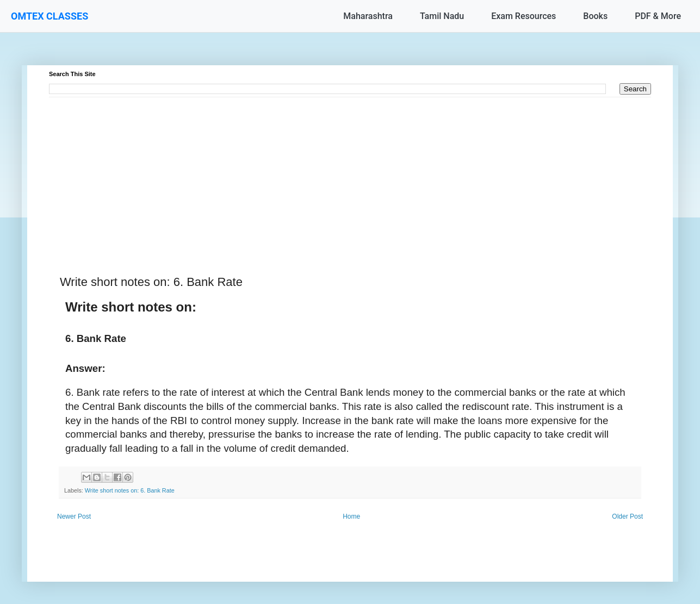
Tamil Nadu (442, 16)
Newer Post (74, 516)
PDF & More (658, 16)
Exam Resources (524, 16)
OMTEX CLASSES (49, 16)
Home (351, 516)
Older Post (627, 516)
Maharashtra (368, 16)
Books (595, 16)
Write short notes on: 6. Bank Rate (130, 490)
